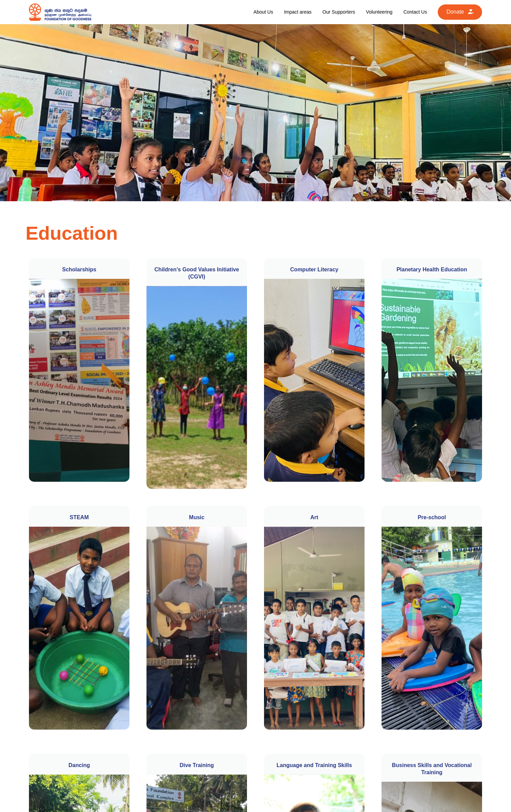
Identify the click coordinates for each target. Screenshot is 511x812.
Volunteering (379, 12)
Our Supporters (339, 12)
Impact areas (298, 12)
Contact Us (415, 12)
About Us (263, 12)
